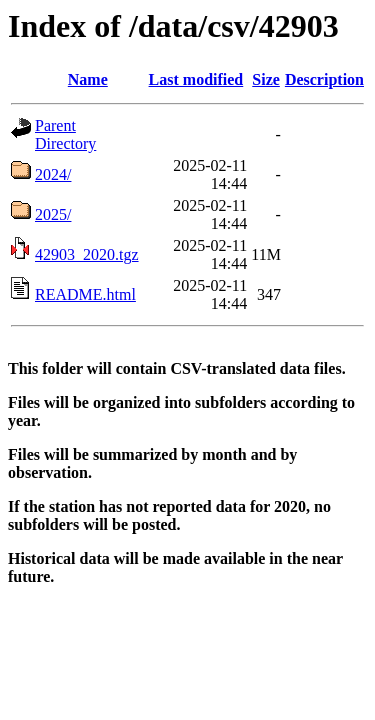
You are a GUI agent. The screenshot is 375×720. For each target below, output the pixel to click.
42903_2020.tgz (87, 254)
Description (324, 79)
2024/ (53, 174)
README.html (85, 294)
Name (88, 79)
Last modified (196, 79)
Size (266, 79)
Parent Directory (65, 134)
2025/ (53, 214)
